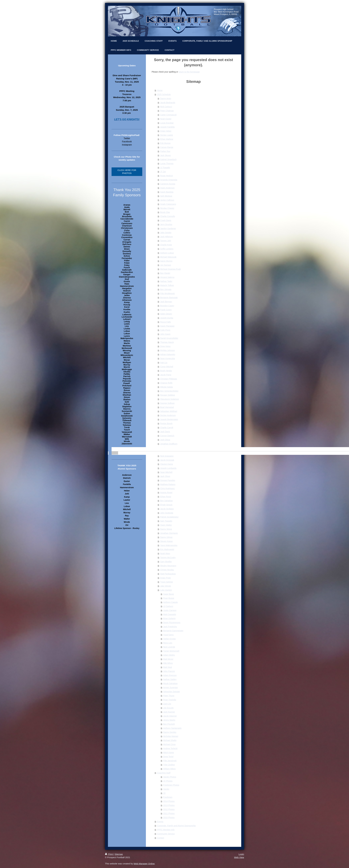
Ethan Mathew (167, 139)
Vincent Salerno (167, 277)
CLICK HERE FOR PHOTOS (127, 172)
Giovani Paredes (168, 480)
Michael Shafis (170, 740)
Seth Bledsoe (166, 196)
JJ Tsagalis (165, 168)
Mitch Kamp (169, 753)
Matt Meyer (168, 659)
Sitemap (119, 854)
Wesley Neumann (168, 566)
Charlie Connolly (168, 216)
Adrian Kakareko (168, 354)
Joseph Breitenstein (169, 419)
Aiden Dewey (166, 314)
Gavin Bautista (167, 192)
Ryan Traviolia (170, 700)
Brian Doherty (170, 618)
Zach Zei (167, 704)
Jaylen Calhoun (167, 200)
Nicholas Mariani (171, 736)
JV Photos (168, 781)
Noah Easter (166, 119)
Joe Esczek (168, 708)
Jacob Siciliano (167, 509)
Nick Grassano (167, 456)
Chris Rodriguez (167, 488)
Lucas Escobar (167, 123)
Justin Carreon (170, 610)
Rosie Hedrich (167, 176)
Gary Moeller (166, 562)
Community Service (166, 834)
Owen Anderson (167, 188)
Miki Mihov (168, 663)
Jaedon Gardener (168, 228)
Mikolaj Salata (167, 387)
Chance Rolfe (166, 383)
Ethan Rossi (166, 497)
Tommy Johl (166, 241)
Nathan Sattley (170, 679)
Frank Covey (166, 310)
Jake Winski (166, 586)
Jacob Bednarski (168, 103)
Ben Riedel (165, 273)
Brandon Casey (167, 306)
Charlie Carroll (167, 428)
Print (109, 854)
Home (160, 90)
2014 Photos (169, 801)
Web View (239, 857)
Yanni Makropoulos (169, 545)
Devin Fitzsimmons (172, 623)
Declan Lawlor (167, 135)
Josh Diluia (165, 440)
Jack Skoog (165, 155)
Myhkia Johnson (168, 350)
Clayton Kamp (167, 464)
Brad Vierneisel (167, 407)
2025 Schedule (164, 94)
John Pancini (169, 671)
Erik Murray (165, 143)
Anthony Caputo (171, 602)
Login (241, 854)
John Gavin (165, 334)
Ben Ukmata (166, 289)
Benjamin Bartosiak (169, 298)
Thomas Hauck (167, 342)
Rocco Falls (166, 322)
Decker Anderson (168, 415)
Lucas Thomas (167, 164)
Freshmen (168, 797)
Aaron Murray (166, 261)
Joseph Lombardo (168, 468)
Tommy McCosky (168, 558)
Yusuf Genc (168, 635)
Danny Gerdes (170, 732)
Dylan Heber (166, 131)
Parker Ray (165, 151)
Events (160, 822)
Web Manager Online (144, 864)
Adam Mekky (169, 655)
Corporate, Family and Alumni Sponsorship (176, 826)
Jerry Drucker (166, 224)
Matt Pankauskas (168, 574)
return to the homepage (189, 72)
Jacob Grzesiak (167, 460)
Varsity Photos (170, 777)
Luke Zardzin (166, 590)
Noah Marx (165, 553)
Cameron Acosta (168, 184)
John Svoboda (167, 513)
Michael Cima (169, 744)
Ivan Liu (164, 363)
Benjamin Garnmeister (173, 631)
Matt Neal (168, 667)
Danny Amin (166, 99)
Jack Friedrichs (170, 627)
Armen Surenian (171, 688)
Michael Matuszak (168, 257)
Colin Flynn (165, 330)
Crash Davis (166, 220)
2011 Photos (169, 813)
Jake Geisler (166, 233)
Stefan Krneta (170, 639)
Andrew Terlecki (170, 748)
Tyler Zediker (169, 765)
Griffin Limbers (167, 249)
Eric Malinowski (167, 549)
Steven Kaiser (167, 541)
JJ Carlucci (168, 606)
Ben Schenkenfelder (169, 391)
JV (164, 793)
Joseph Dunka (167, 318)
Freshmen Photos (171, 785)
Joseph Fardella (167, 127)
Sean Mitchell (166, 472)
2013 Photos (169, 805)
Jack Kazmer (169, 712)
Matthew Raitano (168, 484)
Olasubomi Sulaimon (170, 399)
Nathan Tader (166, 281)
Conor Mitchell (167, 367)
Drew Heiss (165, 346)
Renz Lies (168, 643)
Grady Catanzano (168, 204)
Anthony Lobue (167, 253)
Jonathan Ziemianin (169, 533)
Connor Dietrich (167, 436)
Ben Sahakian (167, 501)
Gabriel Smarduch (168, 159)
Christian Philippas (169, 379)
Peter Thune (169, 696)
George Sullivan (167, 403)
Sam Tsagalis (166, 521)
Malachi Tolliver (167, 285)
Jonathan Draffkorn (169, 444)
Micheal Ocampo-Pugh (171, 269)
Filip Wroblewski (168, 293)
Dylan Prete (166, 578)
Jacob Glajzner (170, 716)
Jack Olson (165, 476)
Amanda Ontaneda (169, 180)
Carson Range (167, 147)
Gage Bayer (169, 594)
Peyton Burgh (166, 423)
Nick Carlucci (166, 107)
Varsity (166, 789)
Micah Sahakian (171, 683)
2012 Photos (169, 809)
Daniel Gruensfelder (169, 338)
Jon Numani (166, 265)
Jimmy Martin (169, 720)
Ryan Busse (169, 598)
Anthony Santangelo (172, 728)
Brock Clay (165, 212)
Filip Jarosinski (170, 761)
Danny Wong (166, 529)
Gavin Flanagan (167, 326)
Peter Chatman (167, 111)
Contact (161, 838)
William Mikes (170, 769)
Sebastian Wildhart (169, 411)
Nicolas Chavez (167, 208)
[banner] (127, 449)
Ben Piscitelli (169, 724)
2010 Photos (169, 818)
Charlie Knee (166, 245)
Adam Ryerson (170, 675)
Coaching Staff (164, 773)
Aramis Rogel (166, 493)
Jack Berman (166, 302)
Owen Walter (166, 525)
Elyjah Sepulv (166, 505)
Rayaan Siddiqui (168, 395)
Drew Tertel (168, 757)
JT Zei (163, 172)
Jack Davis (165, 432)
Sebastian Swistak (172, 692)
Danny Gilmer (166, 537)
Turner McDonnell (171, 651)
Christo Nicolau (167, 570)
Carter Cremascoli (168, 115)
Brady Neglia (166, 371)
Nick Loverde (169, 647)
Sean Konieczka (168, 358)
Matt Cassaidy (170, 614)
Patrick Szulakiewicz (169, 517)
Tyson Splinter (167, 582)
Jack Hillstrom (167, 237)
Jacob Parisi (166, 375)
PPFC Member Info (166, 830)
